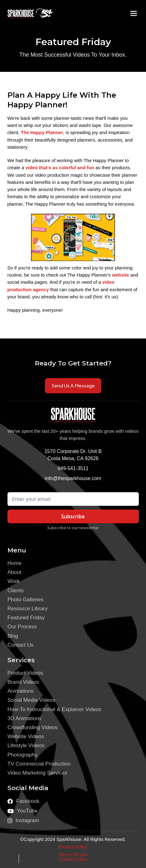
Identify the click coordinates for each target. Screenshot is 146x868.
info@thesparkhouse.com (73, 478)
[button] (134, 13)
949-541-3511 (73, 468)
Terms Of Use (73, 854)
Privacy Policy (73, 847)
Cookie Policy (73, 859)
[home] (26, 13)
